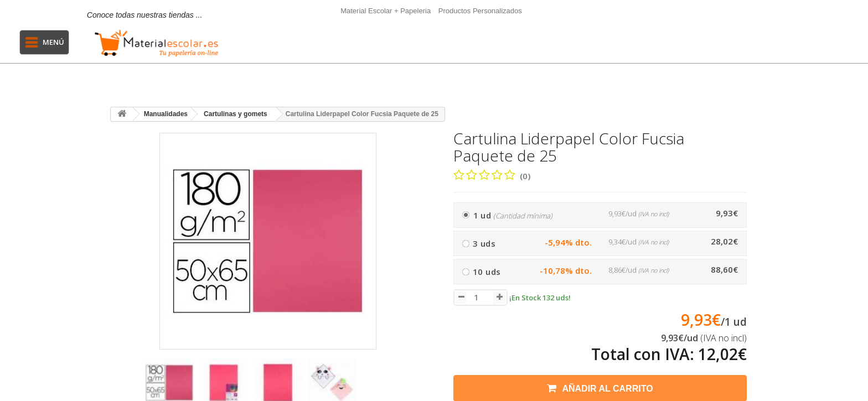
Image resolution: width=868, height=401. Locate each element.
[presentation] (123, 388)
